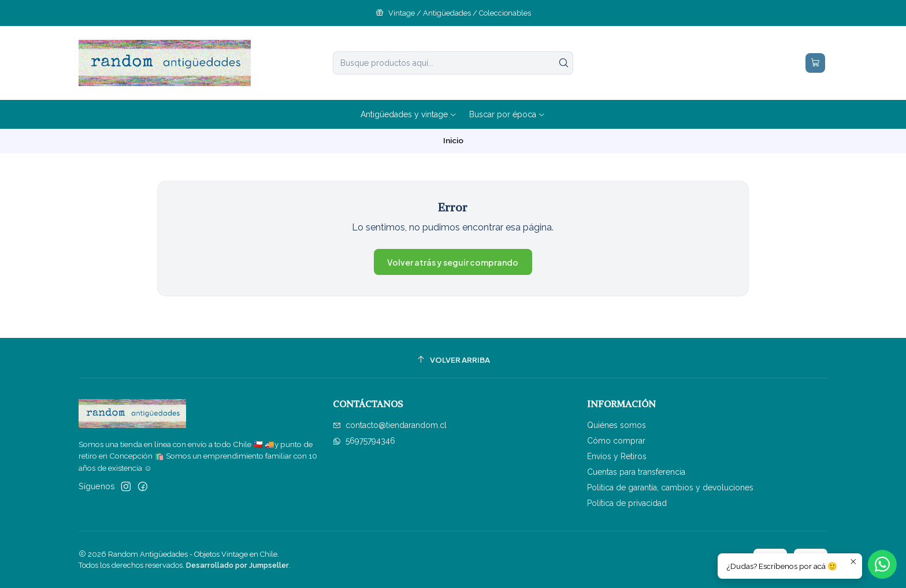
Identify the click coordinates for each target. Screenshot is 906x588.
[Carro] (815, 63)
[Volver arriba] (453, 360)
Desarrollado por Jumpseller (237, 565)
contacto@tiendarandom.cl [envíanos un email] (390, 425)
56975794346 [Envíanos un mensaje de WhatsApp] (364, 441)
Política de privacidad (627, 503)
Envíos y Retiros (617, 456)
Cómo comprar (616, 441)
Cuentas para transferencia (636, 472)
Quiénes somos (617, 425)
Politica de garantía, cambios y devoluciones (670, 487)
